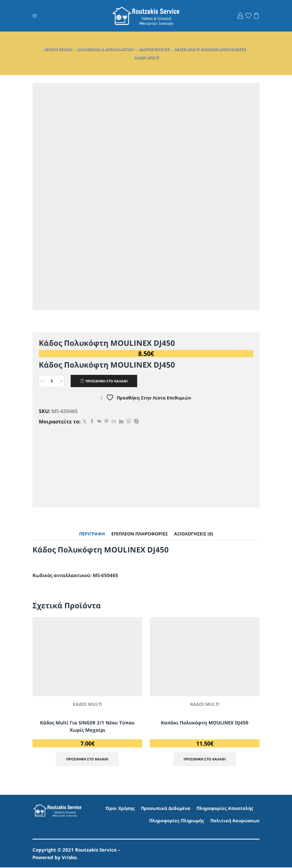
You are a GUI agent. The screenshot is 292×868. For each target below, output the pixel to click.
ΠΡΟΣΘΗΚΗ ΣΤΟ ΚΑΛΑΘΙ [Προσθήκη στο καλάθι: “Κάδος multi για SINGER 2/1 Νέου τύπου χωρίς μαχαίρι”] (87, 759)
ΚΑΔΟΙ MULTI (146, 57)
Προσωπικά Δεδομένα (166, 809)
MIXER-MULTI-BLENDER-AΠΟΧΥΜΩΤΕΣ (210, 49)
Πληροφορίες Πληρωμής (177, 821)
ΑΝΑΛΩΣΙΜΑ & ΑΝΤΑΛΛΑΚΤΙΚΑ (105, 49)
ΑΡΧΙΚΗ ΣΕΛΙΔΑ (58, 49)
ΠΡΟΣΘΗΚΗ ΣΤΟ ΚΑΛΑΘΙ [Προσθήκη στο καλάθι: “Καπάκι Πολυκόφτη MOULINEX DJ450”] (205, 759)
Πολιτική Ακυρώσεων (235, 821)
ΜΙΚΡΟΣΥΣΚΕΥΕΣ (154, 49)
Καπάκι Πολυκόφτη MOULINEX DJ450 (205, 723)
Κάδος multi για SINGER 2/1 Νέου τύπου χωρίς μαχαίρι (88, 726)
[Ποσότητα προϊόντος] (52, 381)
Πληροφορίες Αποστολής (225, 809)
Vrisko (69, 858)
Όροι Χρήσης (120, 809)
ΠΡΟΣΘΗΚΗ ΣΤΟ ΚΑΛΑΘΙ (109, 381)
